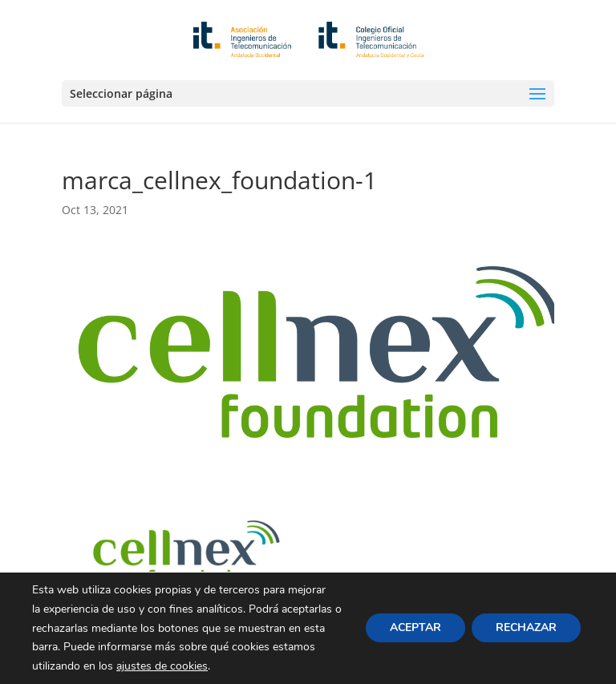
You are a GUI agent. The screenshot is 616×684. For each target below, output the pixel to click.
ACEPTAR (415, 628)
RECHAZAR (526, 628)
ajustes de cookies (162, 666)
